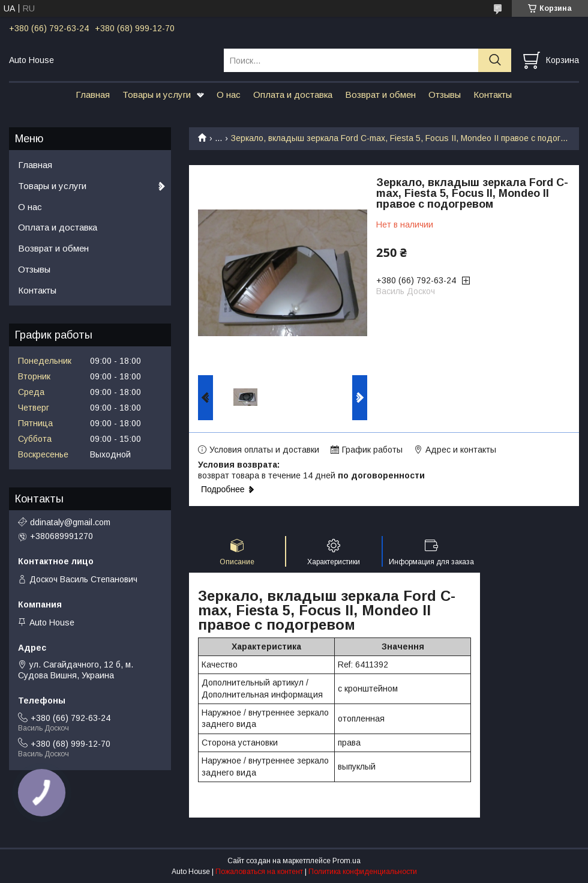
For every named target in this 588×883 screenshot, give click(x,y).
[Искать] (495, 60)
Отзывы (445, 95)
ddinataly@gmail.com (70, 522)
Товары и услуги (157, 95)
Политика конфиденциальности (363, 872)
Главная (93, 95)
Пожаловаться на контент (259, 872)
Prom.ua (346, 861)
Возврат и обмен (380, 95)
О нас (229, 95)
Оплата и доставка (293, 95)
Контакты (493, 95)
